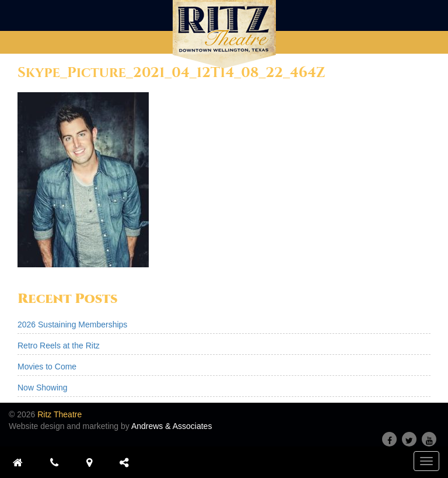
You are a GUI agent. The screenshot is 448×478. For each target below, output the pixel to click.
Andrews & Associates (172, 426)
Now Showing (43, 388)
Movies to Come (47, 367)
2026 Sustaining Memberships (72, 325)
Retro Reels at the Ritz (59, 346)
